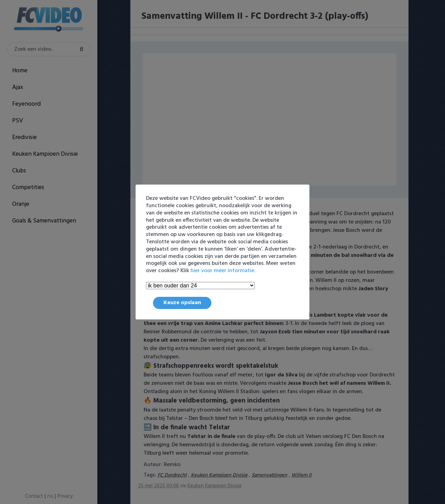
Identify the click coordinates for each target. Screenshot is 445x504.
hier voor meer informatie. (223, 271)
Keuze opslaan (182, 303)
